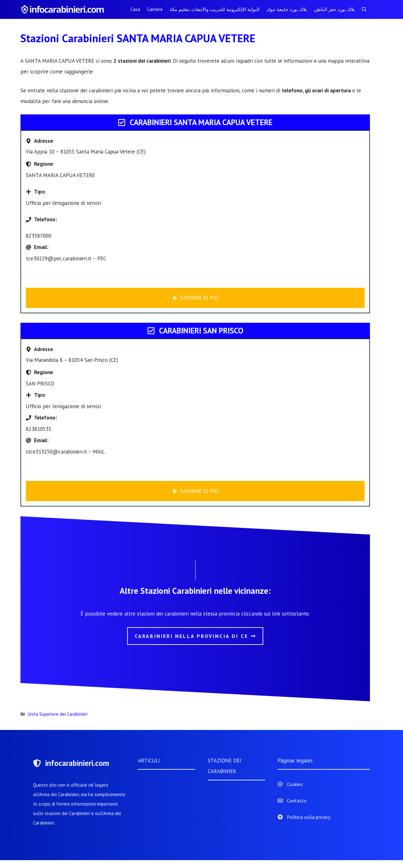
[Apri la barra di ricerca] (364, 9)
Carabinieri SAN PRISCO (201, 331)
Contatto (297, 801)
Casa (135, 9)
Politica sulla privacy (309, 817)
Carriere (155, 9)
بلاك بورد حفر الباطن (334, 9)
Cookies (295, 784)
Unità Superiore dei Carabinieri (58, 714)
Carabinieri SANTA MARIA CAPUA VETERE (201, 122)
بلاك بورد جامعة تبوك (287, 9)
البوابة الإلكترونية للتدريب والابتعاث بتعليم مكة (215, 9)
